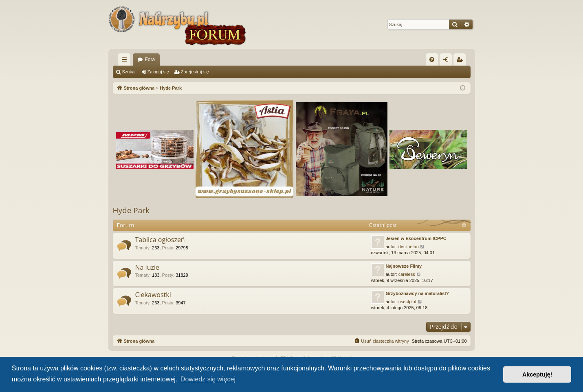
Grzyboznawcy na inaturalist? (417, 293)
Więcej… (126, 61)
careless (407, 274)
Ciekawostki (153, 295)
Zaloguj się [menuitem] (447, 61)
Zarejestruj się (195, 72)
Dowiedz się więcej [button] (208, 379)
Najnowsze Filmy (404, 266)
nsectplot (407, 302)
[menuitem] (432, 59)
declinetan (409, 247)
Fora (150, 59)
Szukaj (129, 72)
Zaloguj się (158, 72)
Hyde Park (131, 210)
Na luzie (147, 267)
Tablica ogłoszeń (160, 240)
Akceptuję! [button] (537, 374)
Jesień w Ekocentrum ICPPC (416, 238)
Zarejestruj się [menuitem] (461, 61)
